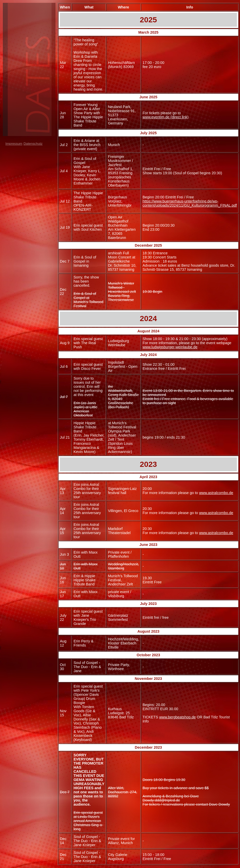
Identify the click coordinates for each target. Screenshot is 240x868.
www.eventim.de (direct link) (166, 117)
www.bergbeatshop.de (177, 717)
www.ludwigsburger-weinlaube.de (170, 347)
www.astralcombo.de (216, 493)
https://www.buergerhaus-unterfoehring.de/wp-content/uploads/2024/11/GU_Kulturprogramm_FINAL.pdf (190, 203)
